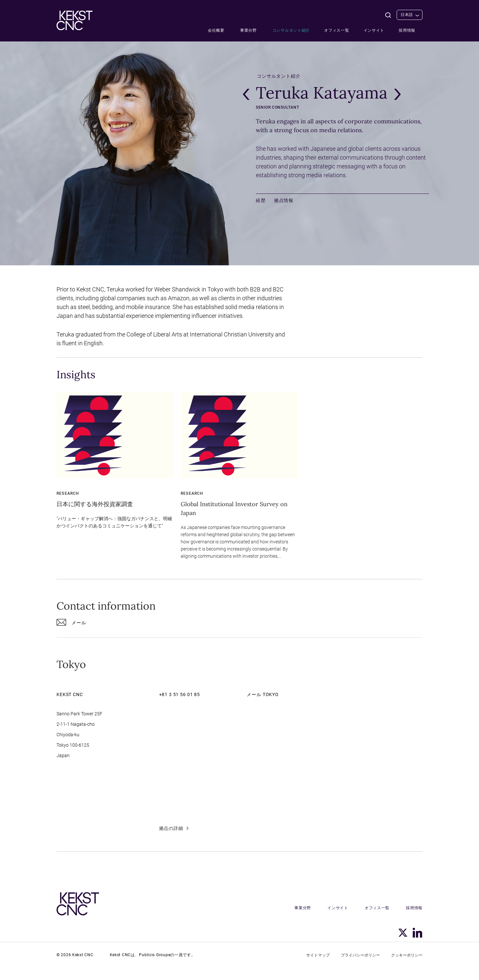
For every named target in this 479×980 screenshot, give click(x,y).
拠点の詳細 (174, 828)
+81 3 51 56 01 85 (180, 694)
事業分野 (248, 30)
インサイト (374, 30)
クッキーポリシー (407, 955)
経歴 (261, 200)
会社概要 (216, 30)
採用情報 (407, 30)
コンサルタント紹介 (291, 30)
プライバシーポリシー (360, 955)
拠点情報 (284, 200)
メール (71, 624)
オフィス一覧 (337, 30)
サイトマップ (318, 955)
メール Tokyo (263, 694)
